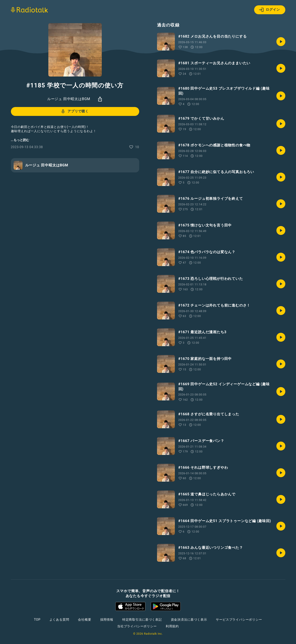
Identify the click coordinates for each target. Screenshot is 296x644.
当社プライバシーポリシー (137, 626)
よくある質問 (59, 620)
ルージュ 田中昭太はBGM (69, 99)
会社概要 (85, 620)
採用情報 (107, 620)
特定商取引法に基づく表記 (142, 620)
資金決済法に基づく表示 (189, 620)
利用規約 (172, 626)
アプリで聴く (75, 111)
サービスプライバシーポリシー (239, 620)
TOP (37, 620)
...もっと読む (20, 140)
